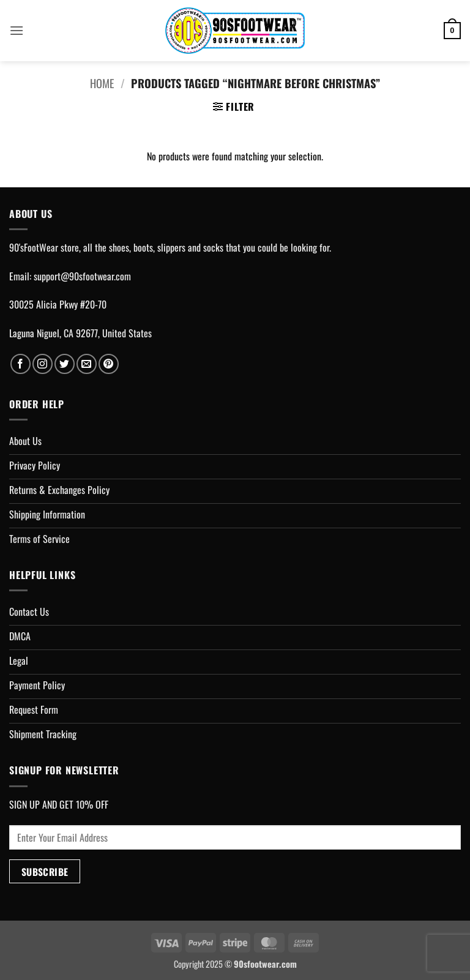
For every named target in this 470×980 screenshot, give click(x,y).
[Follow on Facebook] (21, 364)
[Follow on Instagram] (43, 364)
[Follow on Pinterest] (109, 364)
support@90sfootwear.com (82, 276)
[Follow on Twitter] (65, 364)
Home (102, 83)
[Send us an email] (87, 364)
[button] (17, 30)
